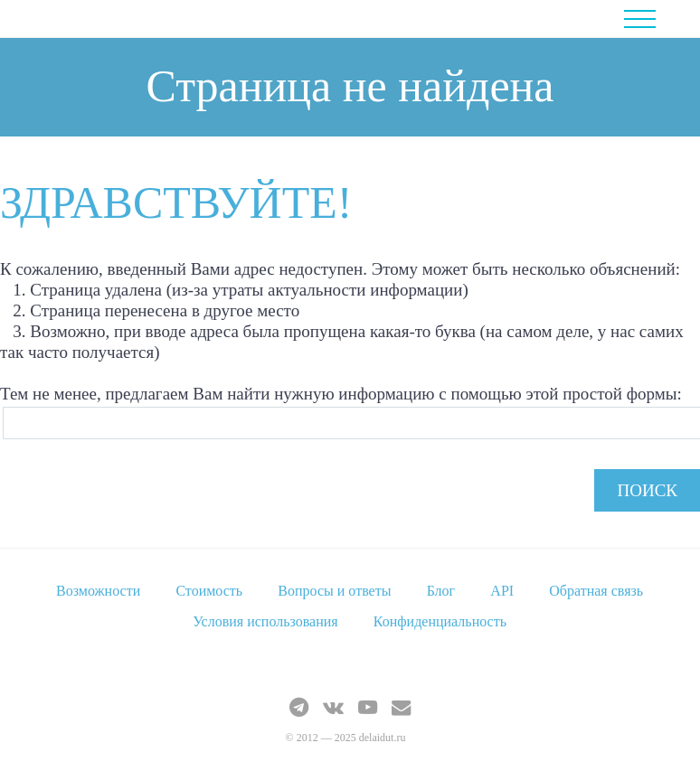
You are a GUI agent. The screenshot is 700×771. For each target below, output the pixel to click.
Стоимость (209, 591)
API (502, 591)
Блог (441, 591)
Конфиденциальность (440, 621)
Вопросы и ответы (334, 591)
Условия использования (265, 621)
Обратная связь (596, 591)
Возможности (98, 591)
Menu (653, 19)
